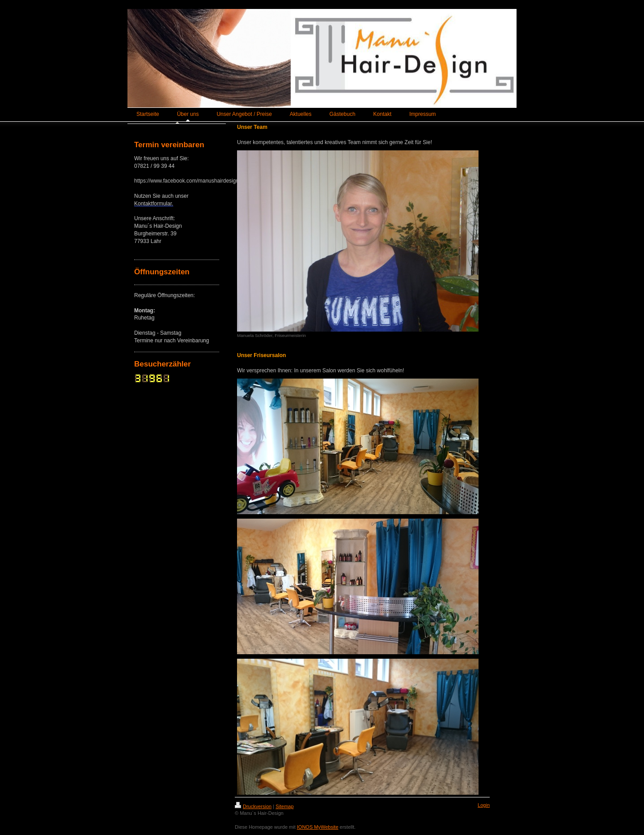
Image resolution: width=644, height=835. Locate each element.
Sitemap (284, 806)
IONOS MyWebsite (318, 827)
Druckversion (253, 806)
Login (484, 805)
